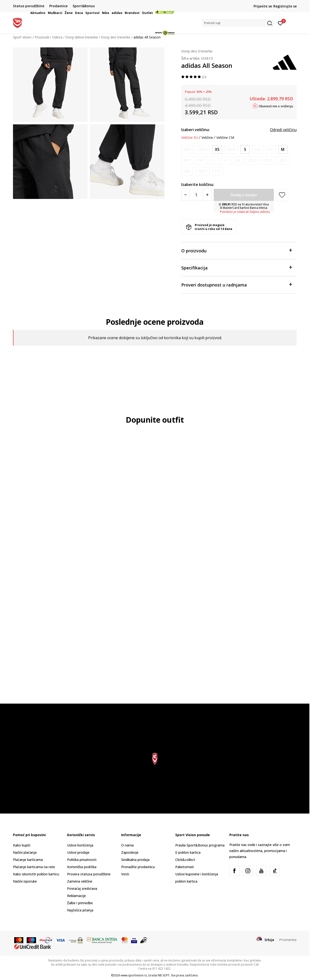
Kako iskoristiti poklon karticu (36, 874)
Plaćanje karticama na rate (34, 867)
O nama (127, 845)
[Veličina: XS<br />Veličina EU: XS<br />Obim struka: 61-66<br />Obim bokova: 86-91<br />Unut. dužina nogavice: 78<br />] (217, 150)
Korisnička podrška (82, 867)
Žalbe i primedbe (80, 903)
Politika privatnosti (82, 860)
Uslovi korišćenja (80, 845)
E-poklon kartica (188, 852)
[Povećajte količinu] (207, 195)
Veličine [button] (207, 138)
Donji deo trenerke (197, 51)
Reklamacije (76, 896)
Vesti (125, 874)
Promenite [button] (288, 940)
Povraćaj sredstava (82, 888)
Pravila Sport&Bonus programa (200, 845)
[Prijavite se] (280, 23)
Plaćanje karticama (28, 860)
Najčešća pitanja (80, 910)
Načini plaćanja (25, 852)
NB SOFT (164, 975)
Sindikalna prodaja (135, 860)
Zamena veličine (80, 881)
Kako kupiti (22, 845)
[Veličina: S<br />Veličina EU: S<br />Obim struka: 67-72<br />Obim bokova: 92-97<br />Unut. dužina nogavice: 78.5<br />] (245, 150)
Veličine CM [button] (225, 138)
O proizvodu (237, 250)
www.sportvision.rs (134, 975)
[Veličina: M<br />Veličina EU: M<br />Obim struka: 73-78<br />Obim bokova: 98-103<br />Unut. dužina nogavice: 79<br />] (283, 150)
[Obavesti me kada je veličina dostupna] (187, 150)
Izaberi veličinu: (196, 130)
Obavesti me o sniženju (276, 106)
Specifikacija (237, 267)
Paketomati (185, 867)
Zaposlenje (130, 852)
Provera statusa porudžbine (89, 874)
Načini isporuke (25, 881)
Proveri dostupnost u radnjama (237, 284)
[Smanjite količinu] (185, 195)
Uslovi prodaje (78, 852)
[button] (238, 23)
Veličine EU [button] (190, 138)
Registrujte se (285, 6)
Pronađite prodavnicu (138, 867)
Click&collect (185, 860)
